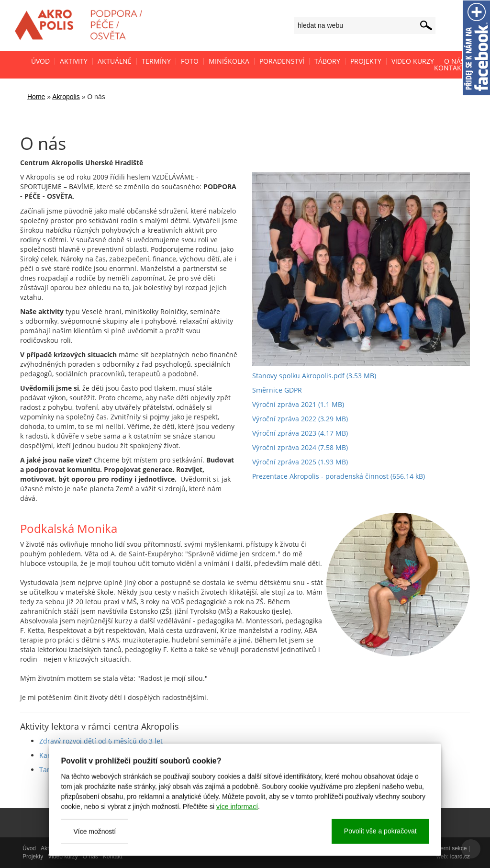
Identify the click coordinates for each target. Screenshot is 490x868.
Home (36, 97)
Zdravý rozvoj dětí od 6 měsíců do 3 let (101, 741)
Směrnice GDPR (277, 390)
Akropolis (66, 97)
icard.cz (460, 857)
